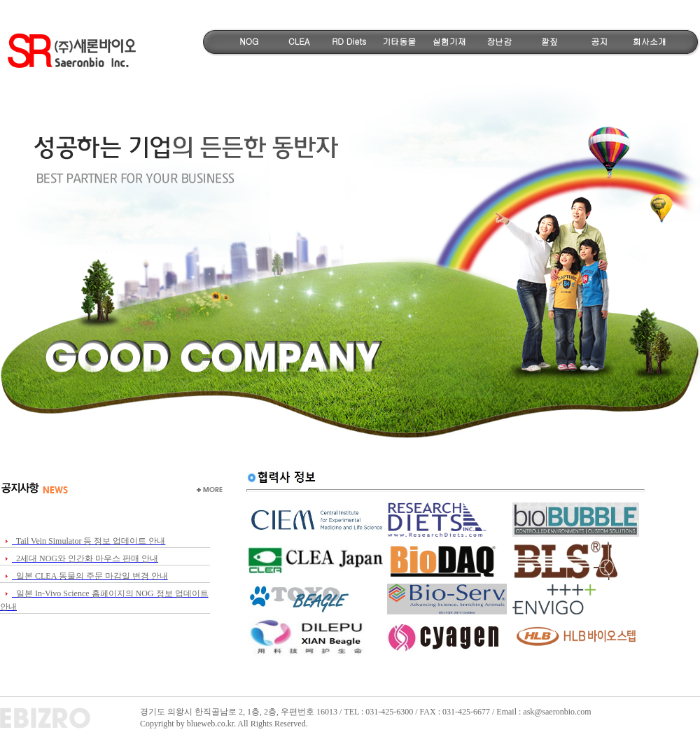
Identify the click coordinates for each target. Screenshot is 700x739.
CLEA (299, 41)
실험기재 (449, 41)
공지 (599, 41)
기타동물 (399, 41)
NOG (249, 41)
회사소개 (650, 41)
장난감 (499, 41)
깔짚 (549, 41)
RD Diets (349, 41)
